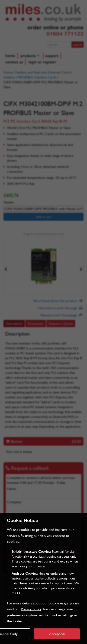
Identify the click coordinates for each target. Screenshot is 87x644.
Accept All (57, 634)
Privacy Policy (31, 609)
